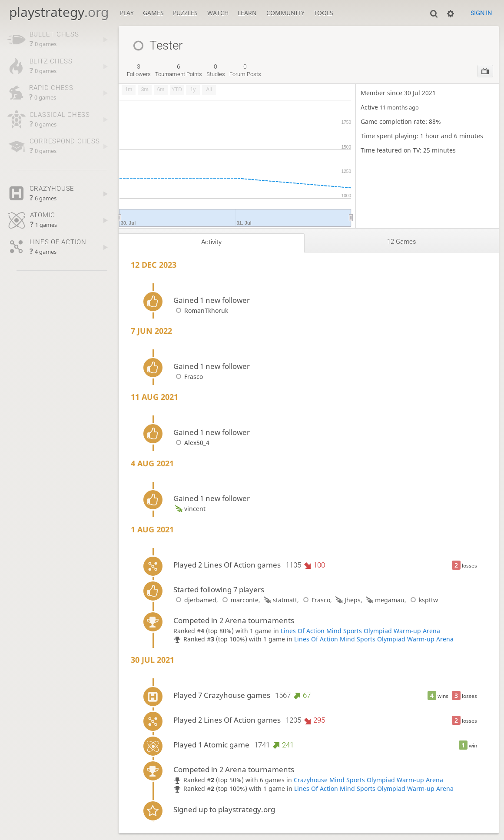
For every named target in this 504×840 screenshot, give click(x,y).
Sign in (481, 13)
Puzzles (185, 13)
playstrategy (59, 12)
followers (139, 70)
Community (285, 13)
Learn (247, 13)
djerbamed (195, 600)
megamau (384, 600)
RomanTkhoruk (201, 310)
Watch (218, 13)
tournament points (179, 70)
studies (216, 70)
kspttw (423, 600)
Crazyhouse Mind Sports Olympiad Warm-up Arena (368, 780)
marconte (239, 600)
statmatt (280, 600)
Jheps (347, 600)
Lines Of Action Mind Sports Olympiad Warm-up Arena (360, 631)
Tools (323, 13)
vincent (189, 509)
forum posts (245, 70)
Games (153, 13)
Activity (211, 242)
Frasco (188, 377)
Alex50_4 (191, 443)
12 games (402, 242)
